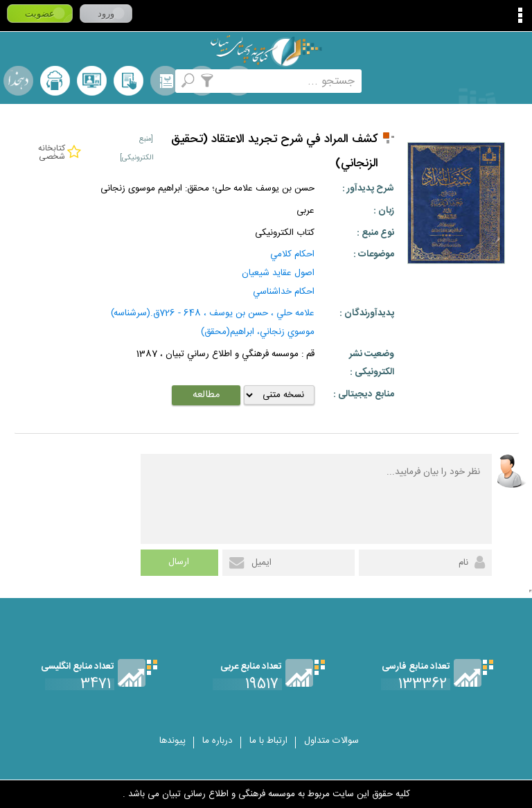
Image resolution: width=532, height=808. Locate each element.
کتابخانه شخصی (128, 81)
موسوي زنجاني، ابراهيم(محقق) (258, 332)
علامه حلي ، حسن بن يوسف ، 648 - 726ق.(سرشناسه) (213, 313)
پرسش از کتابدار (92, 81)
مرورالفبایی (165, 81)
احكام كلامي (292, 254)
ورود (106, 14)
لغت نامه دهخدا (18, 81)
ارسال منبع (55, 81)
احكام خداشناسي (284, 292)
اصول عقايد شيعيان (278, 273)
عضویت (40, 14)
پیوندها (172, 741)
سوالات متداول (331, 741)
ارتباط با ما (268, 741)
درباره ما (218, 741)
